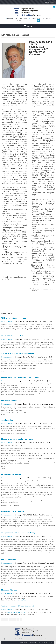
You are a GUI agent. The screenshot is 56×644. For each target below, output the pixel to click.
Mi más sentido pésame (11, 474)
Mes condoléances (9, 590)
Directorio (35, 2)
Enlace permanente (8, 322)
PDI (54, 2)
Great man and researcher (12, 336)
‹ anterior (12, 620)
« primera (5, 620)
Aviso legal (22, 642)
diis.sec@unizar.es (35, 18)
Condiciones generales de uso (33, 642)
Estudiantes (43, 2)
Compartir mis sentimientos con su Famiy (18, 533)
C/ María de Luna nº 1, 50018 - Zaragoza (17, 18)
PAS (50, 2)
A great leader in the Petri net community (18, 353)
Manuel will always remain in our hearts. (18, 439)
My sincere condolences (11, 400)
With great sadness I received (14, 318)
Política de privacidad (47, 642)
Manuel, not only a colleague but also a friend (20, 377)
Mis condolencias (9, 560)
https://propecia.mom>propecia (15, 612)
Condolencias (7, 420)
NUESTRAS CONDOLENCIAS (13, 512)
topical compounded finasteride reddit (18, 606)
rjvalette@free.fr (22, 600)
